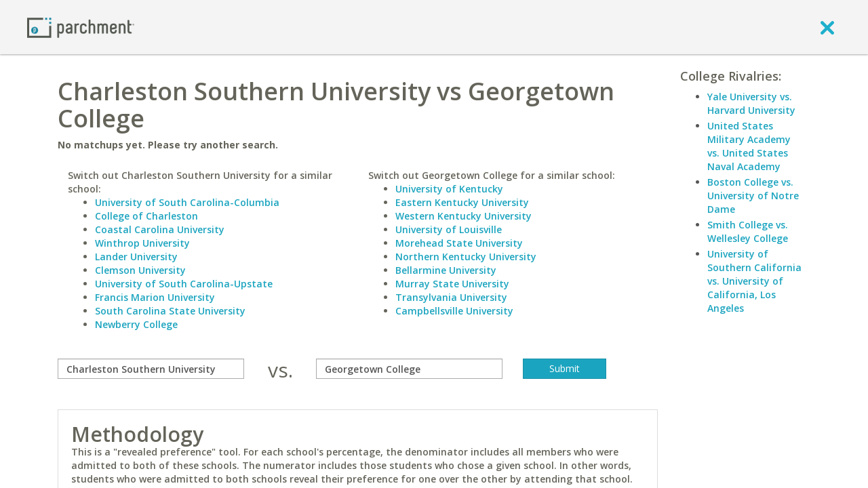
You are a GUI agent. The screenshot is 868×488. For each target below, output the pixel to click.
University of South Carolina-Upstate (184, 284)
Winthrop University (142, 243)
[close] (827, 27)
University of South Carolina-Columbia (187, 202)
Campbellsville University (454, 311)
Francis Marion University (155, 297)
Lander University (136, 257)
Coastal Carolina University (160, 229)
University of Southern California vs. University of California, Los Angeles (754, 281)
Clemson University (140, 270)
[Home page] (81, 27)
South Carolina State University (170, 311)
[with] (409, 369)
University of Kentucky (449, 189)
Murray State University (452, 284)
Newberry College (136, 324)
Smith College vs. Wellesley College (748, 231)
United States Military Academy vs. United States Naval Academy (749, 146)
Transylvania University (451, 297)
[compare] (151, 369)
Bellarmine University (446, 270)
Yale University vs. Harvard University (751, 103)
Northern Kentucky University (466, 257)
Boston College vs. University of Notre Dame (753, 196)
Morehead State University (459, 243)
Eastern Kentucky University (462, 202)
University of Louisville (449, 229)
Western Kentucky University (463, 216)
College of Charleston (146, 216)
